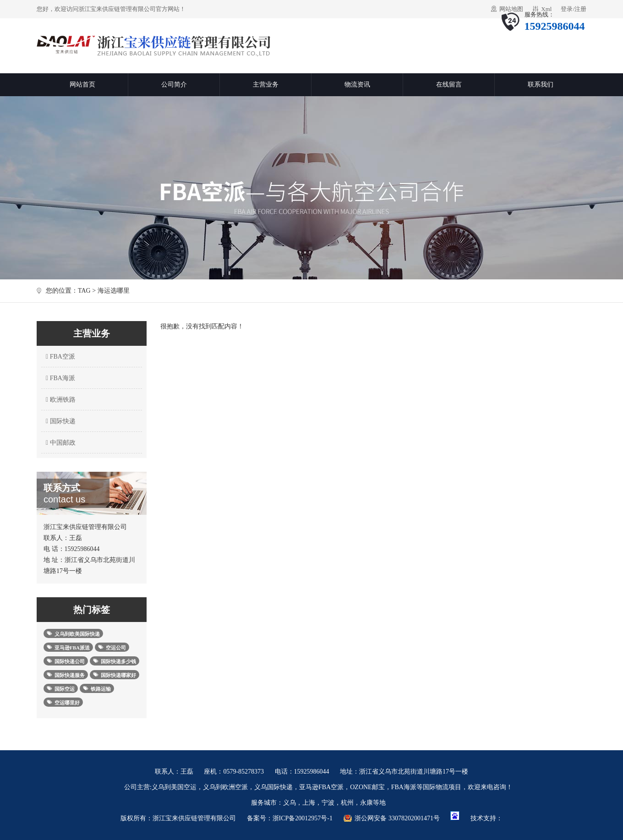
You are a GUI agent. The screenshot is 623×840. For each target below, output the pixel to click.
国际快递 (60, 421)
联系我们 (541, 85)
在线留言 (449, 85)
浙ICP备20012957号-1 (303, 818)
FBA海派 (59, 378)
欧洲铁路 (60, 400)
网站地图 (511, 9)
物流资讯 (357, 85)
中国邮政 (60, 443)
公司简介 (174, 85)
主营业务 (266, 85)
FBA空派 (59, 357)
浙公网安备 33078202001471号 (397, 818)
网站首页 (82, 85)
